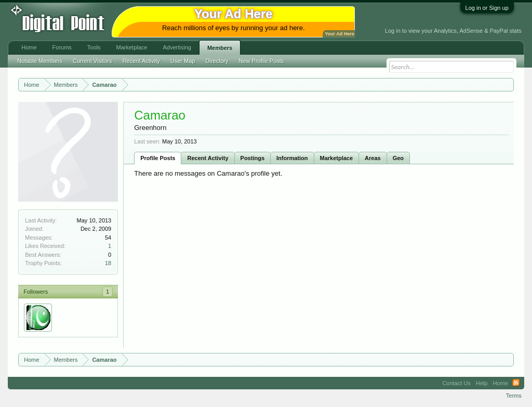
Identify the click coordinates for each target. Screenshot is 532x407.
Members (220, 48)
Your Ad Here (339, 34)
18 (108, 263)
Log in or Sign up (487, 8)
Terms (514, 396)
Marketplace (337, 158)
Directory (217, 61)
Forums (62, 47)
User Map (183, 61)
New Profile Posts (262, 61)
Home (29, 47)
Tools (94, 47)
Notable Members (40, 61)
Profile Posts (158, 158)
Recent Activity (208, 158)
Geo (398, 158)
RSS (516, 383)
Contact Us (456, 383)
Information (292, 158)
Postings (252, 158)
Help (482, 383)
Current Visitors (92, 61)
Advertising (177, 47)
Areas (373, 158)
